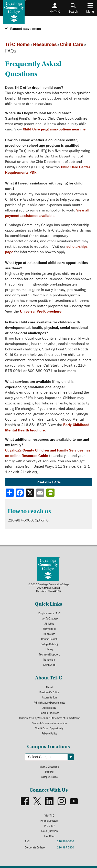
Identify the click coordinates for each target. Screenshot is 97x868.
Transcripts (49, 659)
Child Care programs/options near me (54, 129)
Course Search (49, 639)
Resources (45, 44)
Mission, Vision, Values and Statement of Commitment (49, 718)
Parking (49, 772)
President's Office (49, 692)
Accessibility (49, 707)
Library (49, 649)
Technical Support (49, 654)
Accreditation (49, 697)
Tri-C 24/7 (49, 826)
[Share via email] (41, 493)
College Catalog (49, 644)
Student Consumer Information (49, 723)
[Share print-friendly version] (51, 493)
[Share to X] (30, 493)
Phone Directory (49, 820)
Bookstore (49, 634)
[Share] (10, 493)
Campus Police (49, 777)
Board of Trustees (49, 713)
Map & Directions (49, 766)
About (49, 687)
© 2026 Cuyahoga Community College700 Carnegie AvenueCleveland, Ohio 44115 (49, 588)
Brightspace (49, 628)
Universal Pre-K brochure (41, 311)
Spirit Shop (49, 665)
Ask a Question (49, 831)
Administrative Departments (49, 702)
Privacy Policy (49, 733)
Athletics (49, 623)
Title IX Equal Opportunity (49, 728)
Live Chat (49, 836)
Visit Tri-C (49, 815)
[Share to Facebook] (20, 493)
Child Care (72, 44)
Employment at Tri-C (49, 613)
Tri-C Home (17, 44)
